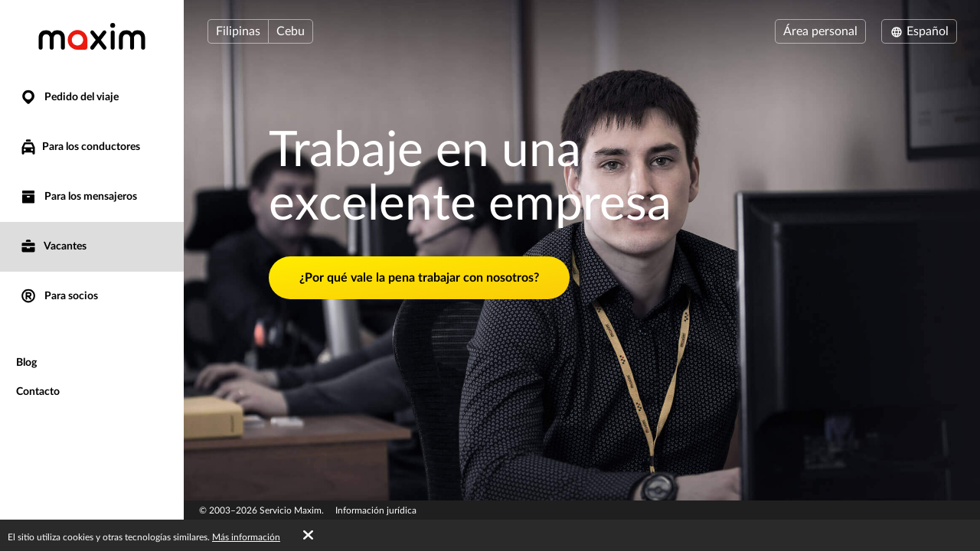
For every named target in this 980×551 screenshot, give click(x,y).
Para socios (59, 297)
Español (919, 31)
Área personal (820, 31)
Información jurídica (376, 510)
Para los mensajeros (78, 197)
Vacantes (53, 247)
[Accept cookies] (308, 536)
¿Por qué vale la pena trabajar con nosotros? (419, 278)
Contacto (38, 392)
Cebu (291, 31)
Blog (26, 363)
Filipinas (238, 31)
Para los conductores (80, 147)
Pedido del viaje (69, 98)
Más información (246, 537)
